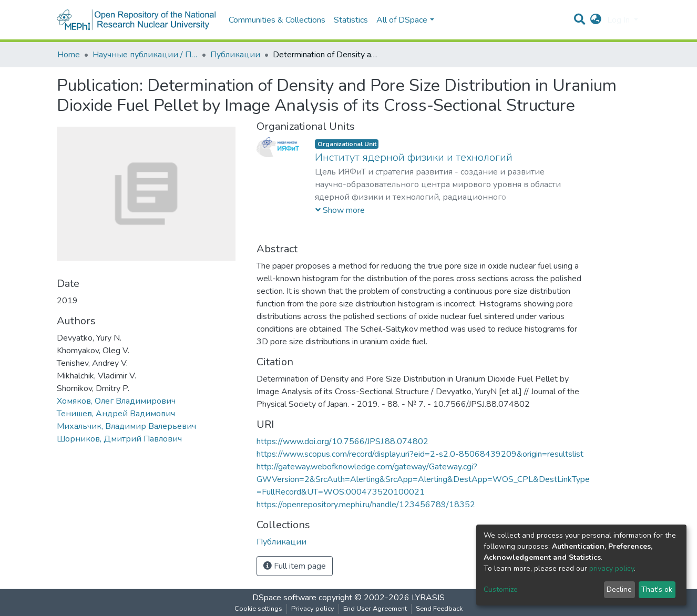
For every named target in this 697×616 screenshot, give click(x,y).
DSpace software (284, 598)
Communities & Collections (277, 20)
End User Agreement (375, 609)
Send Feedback (439, 609)
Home (69, 55)
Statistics (351, 20)
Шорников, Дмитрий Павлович (119, 439)
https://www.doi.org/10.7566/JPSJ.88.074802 (342, 442)
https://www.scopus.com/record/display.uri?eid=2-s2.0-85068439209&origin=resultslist (420, 454)
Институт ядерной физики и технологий (414, 157)
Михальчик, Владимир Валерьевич (126, 426)
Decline (619, 589)
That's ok (657, 589)
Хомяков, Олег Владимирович (116, 401)
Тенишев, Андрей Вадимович (116, 414)
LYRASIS (428, 598)
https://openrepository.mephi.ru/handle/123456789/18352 (366, 505)
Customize (501, 589)
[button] (596, 20)
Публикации (235, 55)
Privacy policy (313, 609)
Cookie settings (258, 609)
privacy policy (612, 568)
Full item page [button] (295, 566)
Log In (619, 20)
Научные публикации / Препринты (145, 55)
